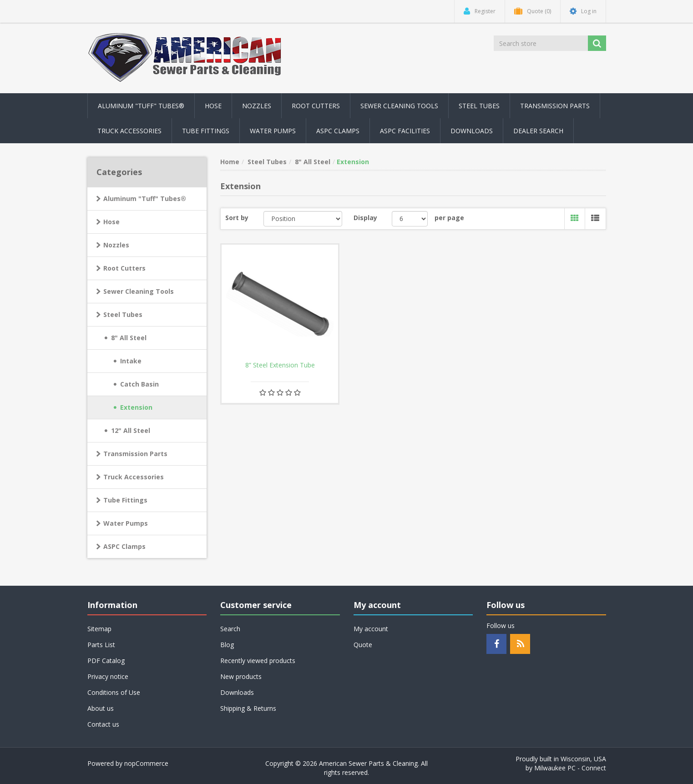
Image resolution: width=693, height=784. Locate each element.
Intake (131, 361)
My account (371, 629)
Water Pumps (126, 523)
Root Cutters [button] (316, 106)
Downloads (472, 131)
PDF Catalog (106, 661)
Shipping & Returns (248, 708)
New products (241, 676)
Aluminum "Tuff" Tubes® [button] (141, 106)
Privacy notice (108, 676)
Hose (111, 222)
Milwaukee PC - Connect (570, 768)
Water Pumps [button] (273, 131)
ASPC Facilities (405, 131)
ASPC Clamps (124, 546)
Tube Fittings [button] (206, 131)
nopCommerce (146, 763)
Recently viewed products (258, 661)
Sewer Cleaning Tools (139, 291)
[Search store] (541, 43)
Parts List (101, 645)
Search (230, 629)
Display (365, 218)
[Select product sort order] (303, 219)
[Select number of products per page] (410, 219)
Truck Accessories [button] (129, 131)
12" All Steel (131, 430)
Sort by (237, 218)
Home (230, 162)
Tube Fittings (125, 500)
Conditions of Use (114, 692)
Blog (227, 645)
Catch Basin (139, 384)
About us (101, 708)
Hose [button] (213, 106)
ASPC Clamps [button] (338, 131)
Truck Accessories (134, 477)
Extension (136, 407)
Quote (363, 645)
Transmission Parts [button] (555, 106)
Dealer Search (538, 131)
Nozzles (116, 245)
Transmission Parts (135, 454)
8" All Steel (129, 338)
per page (449, 218)
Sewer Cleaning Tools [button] (399, 106)
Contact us (103, 724)
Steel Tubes (123, 314)
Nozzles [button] (257, 106)
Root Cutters (124, 268)
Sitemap (99, 629)
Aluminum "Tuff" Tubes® (145, 199)
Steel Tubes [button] (479, 106)
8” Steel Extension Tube (280, 365)
